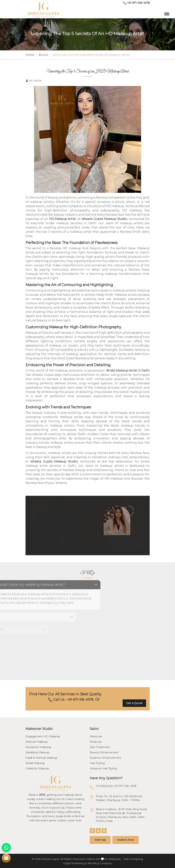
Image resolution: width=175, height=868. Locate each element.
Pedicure (96, 742)
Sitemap (100, 840)
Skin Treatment (100, 747)
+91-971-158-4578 (136, 3)
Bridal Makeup (35, 763)
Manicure (96, 736)
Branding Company (100, 863)
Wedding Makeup (37, 752)
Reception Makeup (38, 747)
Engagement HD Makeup (43, 736)
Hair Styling (97, 763)
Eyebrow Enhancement (105, 758)
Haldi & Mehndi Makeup (41, 758)
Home (30, 55)
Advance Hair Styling (103, 768)
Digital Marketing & (75, 863)
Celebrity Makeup (37, 768)
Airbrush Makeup (37, 742)
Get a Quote (134, 703)
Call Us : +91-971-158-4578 (71, 700)
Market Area (125, 840)
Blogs (43, 55)
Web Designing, (133, 859)
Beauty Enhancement (104, 752)
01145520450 (104, 786)
